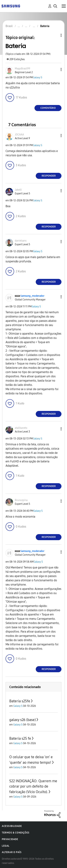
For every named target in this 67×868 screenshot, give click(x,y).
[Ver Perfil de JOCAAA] (19, 135)
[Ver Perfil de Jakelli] (18, 190)
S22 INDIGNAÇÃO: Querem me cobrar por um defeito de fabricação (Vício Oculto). (33, 786)
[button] (55, 70)
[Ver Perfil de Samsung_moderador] (32, 296)
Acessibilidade (12, 826)
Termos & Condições (16, 833)
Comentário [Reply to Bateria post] (48, 108)
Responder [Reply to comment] (49, 176)
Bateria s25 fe (20, 738)
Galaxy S (38, 78)
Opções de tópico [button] (55, 35)
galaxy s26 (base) (23, 720)
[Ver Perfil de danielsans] (21, 241)
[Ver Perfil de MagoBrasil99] (23, 69)
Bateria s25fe (20, 701)
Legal (6, 846)
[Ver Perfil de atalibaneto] (21, 428)
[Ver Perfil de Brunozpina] (21, 500)
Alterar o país (12, 852)
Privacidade (10, 839)
